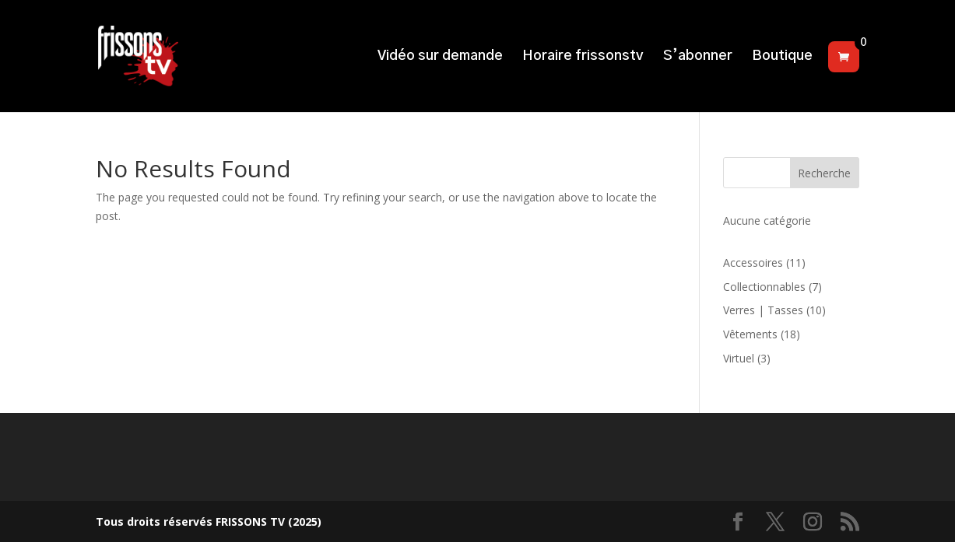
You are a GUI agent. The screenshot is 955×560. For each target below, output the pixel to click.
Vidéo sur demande (440, 57)
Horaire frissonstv (583, 57)
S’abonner (698, 57)
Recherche (824, 173)
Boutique (782, 57)
